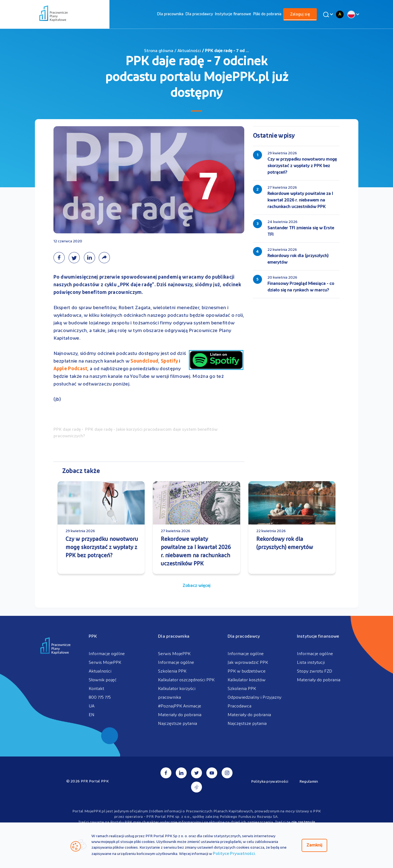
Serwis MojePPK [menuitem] (105, 663)
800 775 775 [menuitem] (100, 698)
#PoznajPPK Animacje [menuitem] (180, 706)
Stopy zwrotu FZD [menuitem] (315, 671)
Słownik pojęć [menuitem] (103, 680)
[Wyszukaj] (327, 14)
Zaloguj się (300, 15)
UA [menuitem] (92, 706)
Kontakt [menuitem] (96, 689)
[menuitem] (170, 14)
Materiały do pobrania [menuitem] (180, 715)
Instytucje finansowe (233, 14)
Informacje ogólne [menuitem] (107, 654)
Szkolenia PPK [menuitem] (172, 671)
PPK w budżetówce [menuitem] (247, 671)
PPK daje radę (67, 430)
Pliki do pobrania (267, 14)
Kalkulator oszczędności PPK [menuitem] (186, 680)
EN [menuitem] (92, 715)
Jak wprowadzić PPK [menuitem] (248, 663)
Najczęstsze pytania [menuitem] (178, 724)
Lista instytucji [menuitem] (311, 663)
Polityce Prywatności (234, 854)
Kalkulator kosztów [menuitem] (247, 680)
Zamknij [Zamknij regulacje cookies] (314, 845)
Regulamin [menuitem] (309, 782)
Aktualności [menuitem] (100, 671)
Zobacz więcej (196, 586)
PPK (93, 637)
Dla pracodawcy (199, 14)
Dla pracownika (170, 14)
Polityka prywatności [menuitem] (270, 782)
